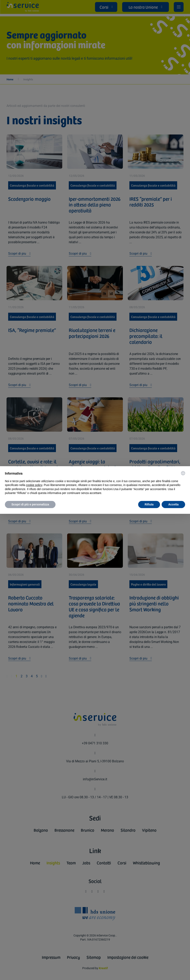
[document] (95, 483)
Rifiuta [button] (149, 504)
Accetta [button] (173, 504)
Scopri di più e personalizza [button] (30, 504)
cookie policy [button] (34, 485)
